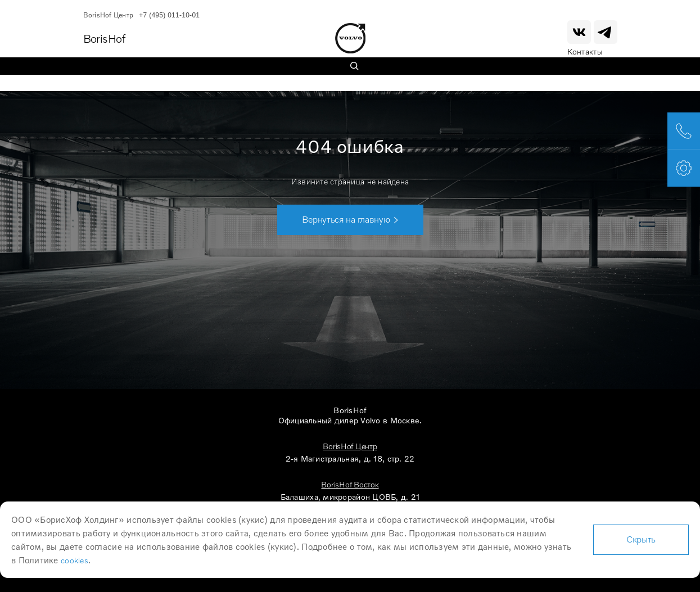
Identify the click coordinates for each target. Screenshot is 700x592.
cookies (74, 560)
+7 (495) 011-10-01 (169, 15)
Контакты (585, 51)
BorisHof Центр (350, 446)
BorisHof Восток (350, 484)
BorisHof (104, 38)
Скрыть (641, 539)
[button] (350, 220)
